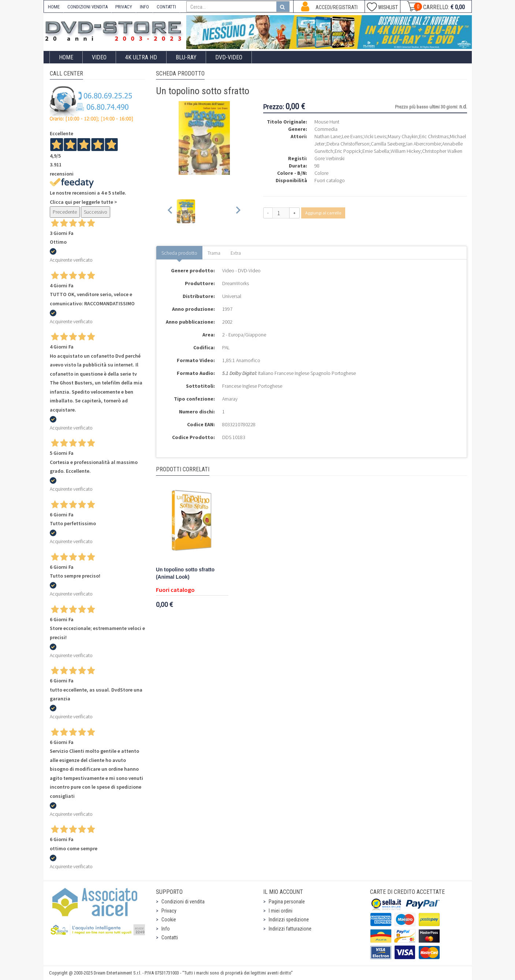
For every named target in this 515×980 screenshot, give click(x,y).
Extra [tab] (236, 253)
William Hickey (406, 151)
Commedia (326, 129)
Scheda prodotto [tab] (179, 253)
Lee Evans (352, 136)
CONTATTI (166, 7)
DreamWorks (236, 283)
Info (166, 929)
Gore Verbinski (329, 158)
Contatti (170, 937)
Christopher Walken (442, 151)
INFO (144, 7)
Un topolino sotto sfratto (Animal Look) (185, 573)
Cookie (169, 920)
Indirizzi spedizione (289, 920)
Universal (232, 296)
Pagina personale (287, 902)
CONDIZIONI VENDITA (87, 7)
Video (99, 57)
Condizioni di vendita (183, 902)
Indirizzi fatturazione (290, 929)
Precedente (65, 212)
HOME (54, 7)
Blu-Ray (186, 57)
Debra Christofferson (348, 144)
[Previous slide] (170, 211)
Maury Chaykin (403, 136)
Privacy (169, 911)
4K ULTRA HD (141, 57)
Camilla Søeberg (388, 144)
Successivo (96, 212)
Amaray (230, 399)
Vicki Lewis (375, 136)
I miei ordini (281, 911)
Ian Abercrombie (423, 144)
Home (66, 57)
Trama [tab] (214, 253)
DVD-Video (229, 57)
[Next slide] (238, 211)
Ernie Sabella (376, 151)
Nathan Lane (327, 136)
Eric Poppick (348, 151)
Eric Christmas (434, 136)
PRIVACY (124, 7)
